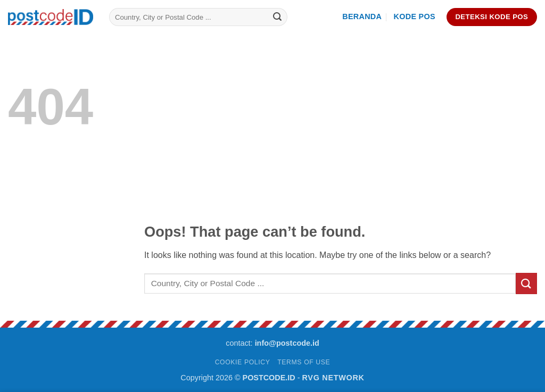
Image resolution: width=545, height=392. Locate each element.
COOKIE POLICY (243, 362)
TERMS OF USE (304, 362)
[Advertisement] (341, 146)
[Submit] (277, 17)
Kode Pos (415, 16)
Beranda (362, 16)
